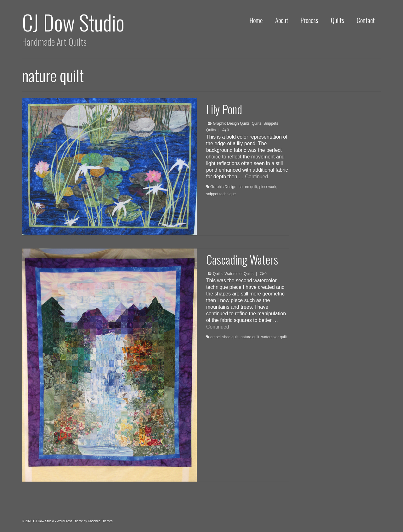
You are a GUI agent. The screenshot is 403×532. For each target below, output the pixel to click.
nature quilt (248, 187)
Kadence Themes (100, 521)
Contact (366, 20)
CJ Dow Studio (73, 22)
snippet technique (221, 194)
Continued (256, 177)
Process (309, 20)
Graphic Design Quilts (231, 123)
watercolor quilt (274, 337)
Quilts (338, 20)
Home (256, 20)
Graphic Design (223, 187)
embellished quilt (224, 337)
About (282, 20)
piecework (268, 187)
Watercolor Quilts (239, 274)
